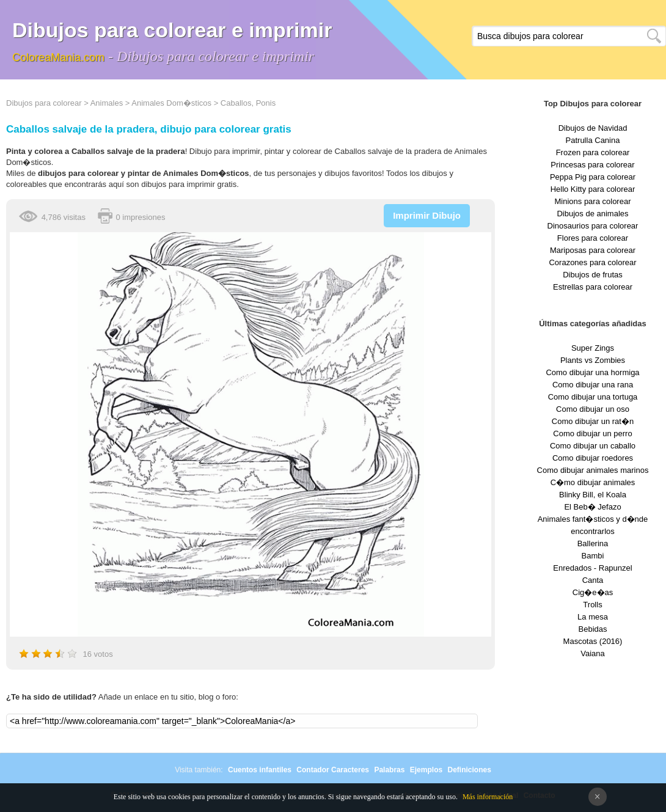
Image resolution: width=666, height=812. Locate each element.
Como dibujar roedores (593, 458)
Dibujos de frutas (593, 275)
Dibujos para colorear (44, 103)
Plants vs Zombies (593, 360)
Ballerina (593, 543)
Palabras (389, 770)
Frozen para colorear (593, 152)
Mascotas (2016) (593, 641)
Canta (593, 580)
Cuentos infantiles (260, 770)
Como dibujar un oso (593, 409)
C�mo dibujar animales (593, 482)
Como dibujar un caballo (593, 446)
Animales (107, 103)
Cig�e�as (593, 592)
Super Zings (593, 348)
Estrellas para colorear (593, 287)
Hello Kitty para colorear (593, 189)
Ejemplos (426, 770)
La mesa (593, 617)
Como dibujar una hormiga (592, 372)
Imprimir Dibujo (427, 215)
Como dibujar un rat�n (593, 421)
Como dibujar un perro (592, 433)
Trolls (592, 605)
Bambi (593, 556)
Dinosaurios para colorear (593, 226)
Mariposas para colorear (593, 250)
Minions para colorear (592, 201)
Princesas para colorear (592, 165)
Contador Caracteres (333, 770)
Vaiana (593, 653)
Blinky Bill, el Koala (593, 495)
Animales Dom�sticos (171, 103)
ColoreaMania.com (58, 57)
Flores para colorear (593, 238)
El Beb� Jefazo (592, 507)
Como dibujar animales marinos (593, 470)
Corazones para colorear (592, 262)
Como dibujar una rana (593, 385)
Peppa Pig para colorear (593, 177)
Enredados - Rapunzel (592, 568)
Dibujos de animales (592, 214)
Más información (488, 797)
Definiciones (469, 770)
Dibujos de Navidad (593, 128)
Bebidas (593, 629)
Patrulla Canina (593, 140)
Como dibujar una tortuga (593, 397)
